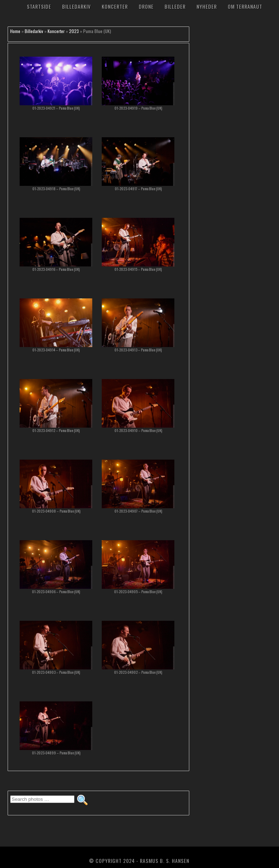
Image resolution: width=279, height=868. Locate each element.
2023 (74, 31)
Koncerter (115, 6)
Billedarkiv (76, 6)
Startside (39, 6)
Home (15, 31)
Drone (146, 6)
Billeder (175, 6)
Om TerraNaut (245, 6)
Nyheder (207, 6)
